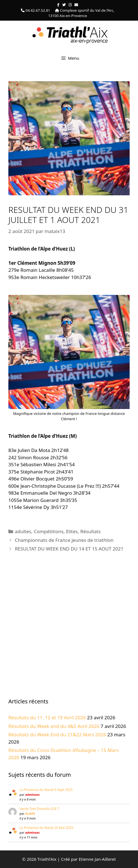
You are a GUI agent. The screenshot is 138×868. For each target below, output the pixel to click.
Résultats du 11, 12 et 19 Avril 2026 (47, 717)
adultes (23, 531)
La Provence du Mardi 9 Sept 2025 (46, 790)
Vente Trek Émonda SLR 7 (39, 809)
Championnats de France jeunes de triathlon (64, 540)
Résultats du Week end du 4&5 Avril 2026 (54, 726)
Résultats (90, 531)
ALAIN (30, 813)
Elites (72, 531)
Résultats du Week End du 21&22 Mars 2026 (57, 734)
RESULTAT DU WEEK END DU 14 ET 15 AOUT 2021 (69, 549)
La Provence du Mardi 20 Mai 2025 (46, 828)
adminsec (32, 794)
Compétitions (49, 531)
